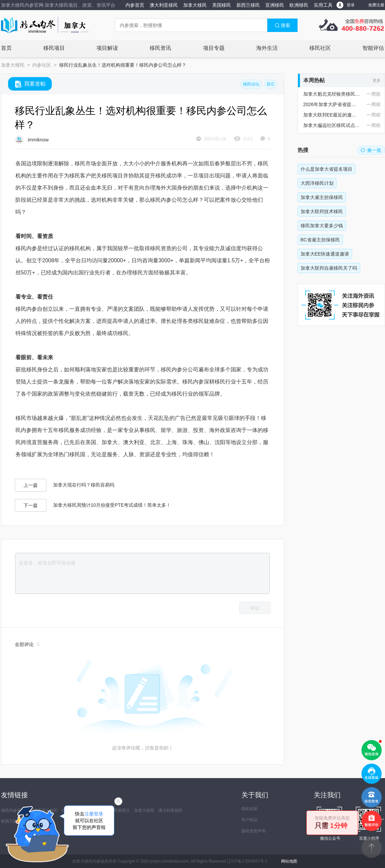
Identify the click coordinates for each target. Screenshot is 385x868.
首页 (6, 48)
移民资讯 (160, 48)
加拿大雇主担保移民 (322, 197)
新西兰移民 (248, 5)
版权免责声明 (254, 831)
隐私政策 (249, 809)
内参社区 (42, 65)
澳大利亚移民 (164, 5)
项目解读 (107, 48)
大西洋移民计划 (317, 183)
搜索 (282, 25)
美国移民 (222, 5)
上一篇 (31, 485)
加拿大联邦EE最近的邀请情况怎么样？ (332, 115)
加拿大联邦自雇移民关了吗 (329, 268)
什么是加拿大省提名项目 (326, 169)
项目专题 (214, 48)
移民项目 (54, 48)
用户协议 (249, 820)
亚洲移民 (275, 5)
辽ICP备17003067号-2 (247, 861)
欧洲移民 (299, 5)
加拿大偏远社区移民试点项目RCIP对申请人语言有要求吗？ (332, 125)
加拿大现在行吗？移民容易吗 (84, 485)
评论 (255, 608)
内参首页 (135, 5)
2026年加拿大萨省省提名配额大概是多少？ (332, 104)
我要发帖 (30, 84)
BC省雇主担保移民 (320, 240)
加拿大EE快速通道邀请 (325, 254)
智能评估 (373, 48)
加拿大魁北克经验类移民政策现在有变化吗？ (332, 94)
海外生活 (267, 48)
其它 (271, 84)
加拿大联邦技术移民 (322, 211)
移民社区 (320, 48)
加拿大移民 (195, 5)
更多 (377, 80)
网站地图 (289, 861)
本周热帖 (314, 80)
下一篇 (31, 505)
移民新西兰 (120, 810)
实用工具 (323, 5)
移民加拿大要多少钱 (322, 226)
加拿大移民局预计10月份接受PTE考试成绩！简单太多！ (112, 505)
